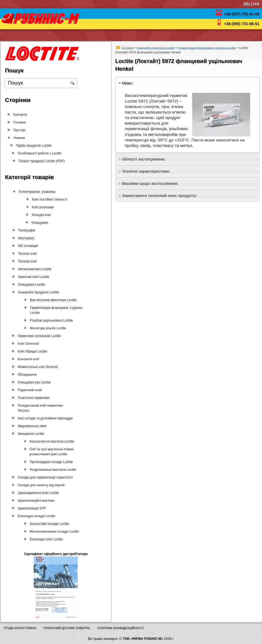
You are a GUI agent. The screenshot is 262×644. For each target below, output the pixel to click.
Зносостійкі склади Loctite (47, 524)
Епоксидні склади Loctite (35, 516)
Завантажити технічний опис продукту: (159, 196)
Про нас (19, 130)
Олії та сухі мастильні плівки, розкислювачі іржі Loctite (49, 452)
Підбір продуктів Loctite (36, 146)
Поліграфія (26, 230)
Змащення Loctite (30, 434)
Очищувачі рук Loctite (33, 382)
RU (247, 4)
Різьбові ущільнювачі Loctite (49, 320)
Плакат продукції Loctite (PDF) (42, 161)
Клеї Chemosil (27, 344)
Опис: (127, 83)
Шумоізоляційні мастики (35, 501)
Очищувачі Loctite (30, 285)
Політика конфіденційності (120, 628)
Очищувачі (38, 223)
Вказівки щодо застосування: (150, 183)
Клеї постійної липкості (49, 199)
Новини (21, 138)
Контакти (20, 115)
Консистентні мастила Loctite (49, 441)
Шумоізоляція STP (30, 508)
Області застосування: (144, 159)
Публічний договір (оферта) (67, 628)
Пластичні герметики (32, 398)
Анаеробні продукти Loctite (155, 48)
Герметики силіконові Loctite (38, 336)
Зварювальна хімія (31, 426)
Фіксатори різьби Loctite (46, 328)
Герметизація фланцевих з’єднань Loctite (54, 310)
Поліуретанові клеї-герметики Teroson (39, 408)
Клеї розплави (42, 207)
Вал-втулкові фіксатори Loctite (51, 300)
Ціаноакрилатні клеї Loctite (37, 493)
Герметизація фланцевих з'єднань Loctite (207, 48)
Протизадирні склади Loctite (49, 462)
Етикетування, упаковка (37, 192)
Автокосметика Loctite (33, 269)
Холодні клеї (40, 215)
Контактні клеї (27, 359)
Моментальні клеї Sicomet (36, 367)
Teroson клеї (26, 254)
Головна (127, 48)
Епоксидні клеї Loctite (44, 539)
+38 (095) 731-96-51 (242, 24)
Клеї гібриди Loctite (31, 351)
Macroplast (25, 238)
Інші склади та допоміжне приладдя (44, 418)
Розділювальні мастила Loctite (50, 470)
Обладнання (26, 375)
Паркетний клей (28, 390)
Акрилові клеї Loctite (32, 277)
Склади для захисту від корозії (40, 485)
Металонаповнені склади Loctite (52, 532)
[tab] (188, 83)
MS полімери (27, 246)
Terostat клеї (26, 261)
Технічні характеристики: (146, 171)
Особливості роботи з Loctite (41, 153)
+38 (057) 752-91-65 (242, 14)
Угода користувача (20, 628)
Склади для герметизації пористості (44, 477)
